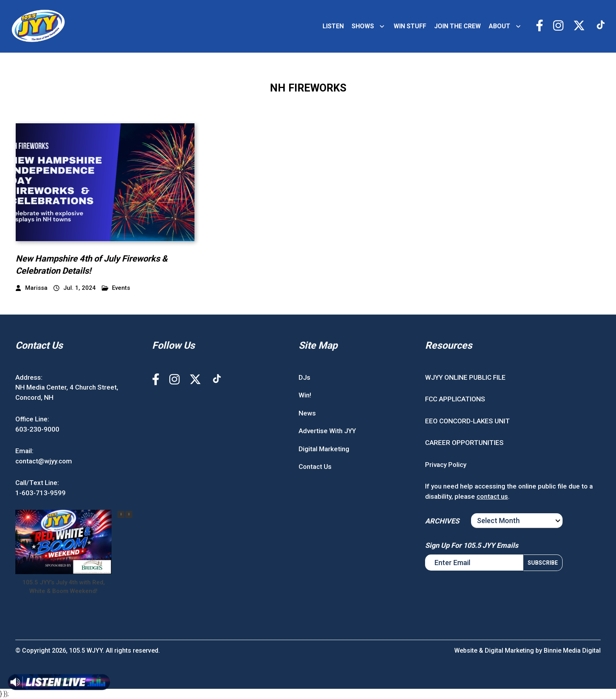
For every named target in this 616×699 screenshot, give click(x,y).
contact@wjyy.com (44, 461)
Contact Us (315, 467)
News (307, 413)
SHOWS (363, 26)
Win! (305, 395)
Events (116, 288)
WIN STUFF (410, 26)
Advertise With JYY (327, 431)
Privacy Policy (446, 465)
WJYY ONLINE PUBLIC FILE (465, 377)
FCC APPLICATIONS (455, 399)
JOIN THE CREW (457, 26)
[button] (129, 514)
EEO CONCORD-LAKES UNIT (467, 421)
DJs (304, 377)
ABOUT (500, 26)
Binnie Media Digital (572, 651)
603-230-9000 (37, 429)
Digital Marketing (324, 449)
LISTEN (333, 26)
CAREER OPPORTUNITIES (464, 443)
